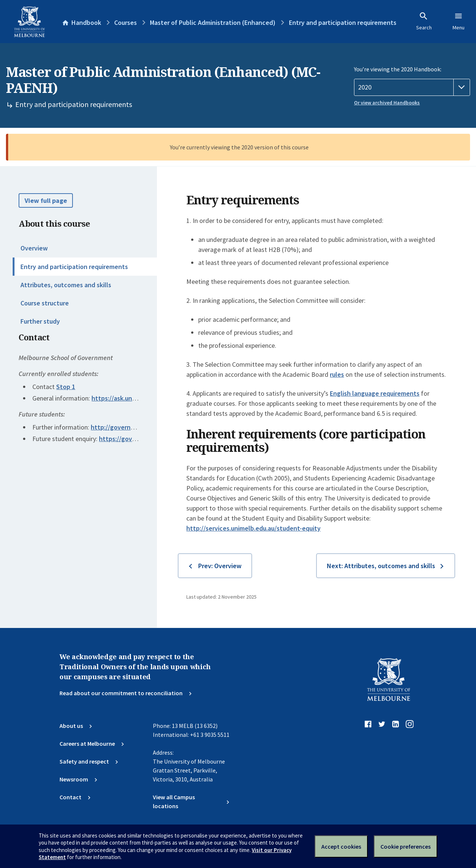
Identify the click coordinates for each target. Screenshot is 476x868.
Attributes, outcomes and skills (66, 285)
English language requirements (375, 393)
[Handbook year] (412, 87)
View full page (46, 200)
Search (424, 21)
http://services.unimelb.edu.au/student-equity (253, 528)
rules (337, 374)
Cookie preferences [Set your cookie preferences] (406, 846)
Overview (34, 248)
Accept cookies (341, 846)
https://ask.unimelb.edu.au (130, 398)
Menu (459, 21)
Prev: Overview (220, 566)
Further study (40, 321)
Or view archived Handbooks (387, 103)
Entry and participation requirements (74, 267)
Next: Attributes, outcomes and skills (381, 566)
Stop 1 (66, 387)
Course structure (45, 303)
